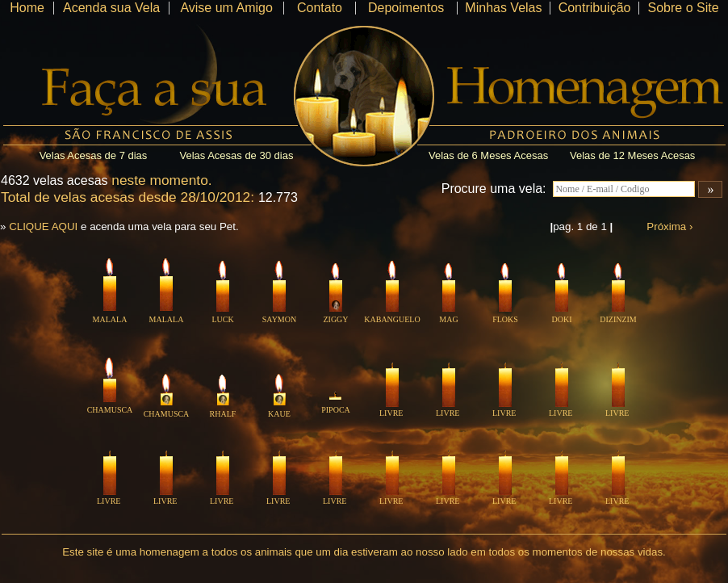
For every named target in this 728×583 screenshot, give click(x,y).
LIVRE (391, 409)
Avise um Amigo (226, 8)
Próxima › (669, 226)
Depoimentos (406, 8)
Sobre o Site (683, 8)
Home (27, 8)
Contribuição (595, 8)
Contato (320, 8)
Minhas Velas (503, 8)
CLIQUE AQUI (43, 226)
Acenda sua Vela (111, 8)
